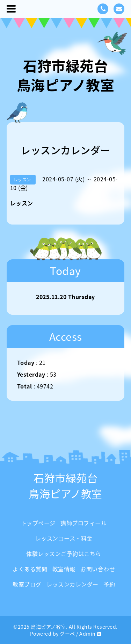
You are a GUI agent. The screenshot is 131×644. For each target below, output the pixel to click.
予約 (109, 584)
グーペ (67, 634)
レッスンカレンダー (72, 584)
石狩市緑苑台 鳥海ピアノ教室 (66, 75)
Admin (88, 634)
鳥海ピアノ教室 (48, 627)
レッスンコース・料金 (64, 538)
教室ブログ (27, 584)
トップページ (38, 523)
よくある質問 (30, 569)
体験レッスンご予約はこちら (64, 553)
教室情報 (64, 569)
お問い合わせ (98, 569)
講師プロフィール (83, 523)
